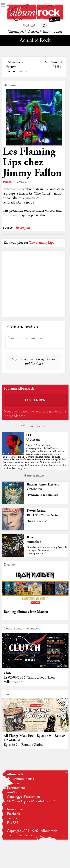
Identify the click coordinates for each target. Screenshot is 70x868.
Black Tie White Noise (43, 515)
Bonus (58, 32)
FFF (29, 435)
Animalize (34, 542)
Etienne (7, 182)
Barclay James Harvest (43, 484)
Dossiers (33, 32)
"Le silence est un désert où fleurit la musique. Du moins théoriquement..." (47, 550)
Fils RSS (13, 823)
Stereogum (23, 228)
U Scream (33, 440)
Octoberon (34, 489)
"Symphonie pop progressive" (43, 495)
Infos (46, 32)
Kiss (30, 537)
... (5, 616)
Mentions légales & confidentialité (31, 801)
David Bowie (36, 511)
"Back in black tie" (37, 521)
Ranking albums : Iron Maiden (26, 612)
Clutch (9, 673)
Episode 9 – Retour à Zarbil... (25, 745)
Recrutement (16, 788)
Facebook (13, 814)
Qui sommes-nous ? (21, 779)
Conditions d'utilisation (23, 797)
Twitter (12, 818)
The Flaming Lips (41, 243)
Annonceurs (15, 792)
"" (35, 457)
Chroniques (16, 32)
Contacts (13, 783)
